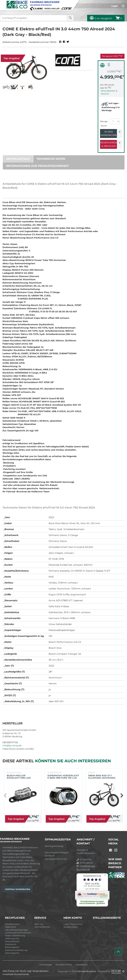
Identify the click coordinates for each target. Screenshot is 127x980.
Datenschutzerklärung (16, 950)
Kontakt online (12, 924)
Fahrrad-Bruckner (87, 971)
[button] (122, 796)
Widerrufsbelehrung (15, 936)
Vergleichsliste (71, 927)
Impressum (11, 944)
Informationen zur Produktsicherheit (37, 166)
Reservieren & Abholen (108, 144)
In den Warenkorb (108, 133)
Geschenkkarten (42, 927)
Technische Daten (51, 159)
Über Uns (39, 924)
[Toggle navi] (3, 3)
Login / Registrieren (73, 924)
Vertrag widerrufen (18, 889)
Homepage (46, 965)
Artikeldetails (18, 159)
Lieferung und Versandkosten (12, 940)
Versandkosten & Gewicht (109, 92)
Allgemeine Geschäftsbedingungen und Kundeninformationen (18, 930)
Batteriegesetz (12, 947)
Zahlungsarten (12, 953)
